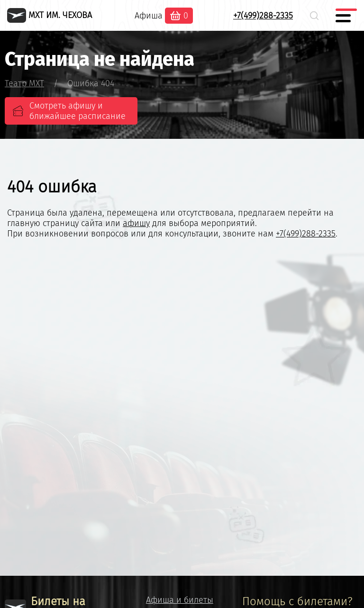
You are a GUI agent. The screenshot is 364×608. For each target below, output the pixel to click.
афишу (136, 223)
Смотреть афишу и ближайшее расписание (77, 111)
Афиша (149, 16)
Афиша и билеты (180, 600)
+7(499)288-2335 (263, 16)
